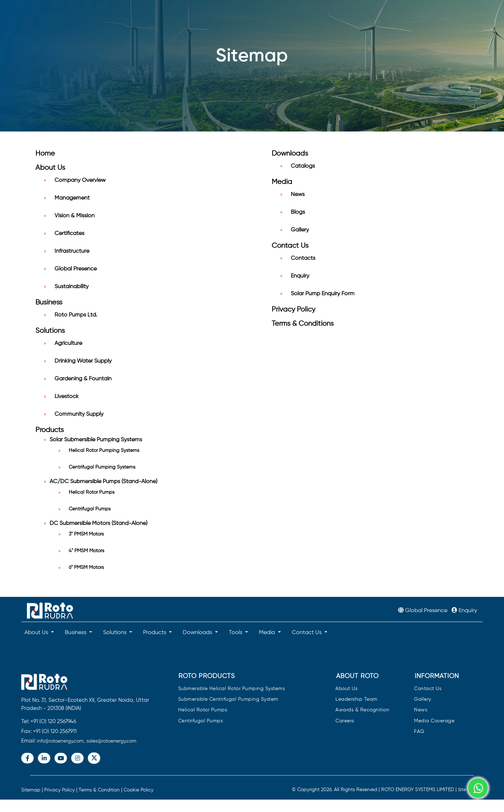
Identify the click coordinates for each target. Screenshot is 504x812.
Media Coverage (434, 721)
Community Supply (79, 414)
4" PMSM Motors (86, 551)
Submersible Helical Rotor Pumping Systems (232, 689)
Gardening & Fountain (83, 379)
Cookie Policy (138, 790)
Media (282, 182)
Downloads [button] (198, 633)
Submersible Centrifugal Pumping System (228, 699)
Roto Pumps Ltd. (76, 315)
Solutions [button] (115, 633)
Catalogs (303, 166)
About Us (50, 168)
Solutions (50, 331)
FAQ (419, 732)
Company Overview (80, 180)
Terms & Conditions (303, 324)
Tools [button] (236, 633)
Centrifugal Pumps (90, 509)
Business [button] (76, 633)
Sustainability (72, 287)
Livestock (67, 397)
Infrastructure (72, 251)
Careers (345, 721)
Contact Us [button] (307, 633)
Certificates (69, 234)
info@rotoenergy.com (60, 741)
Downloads (290, 154)
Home (45, 154)
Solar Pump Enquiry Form (323, 294)
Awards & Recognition (362, 710)
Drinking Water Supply (83, 361)
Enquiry (300, 276)
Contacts (303, 258)
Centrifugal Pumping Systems (102, 467)
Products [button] (155, 633)
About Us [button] (37, 633)
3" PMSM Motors (86, 534)
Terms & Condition (99, 790)
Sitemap (31, 790)
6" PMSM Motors (86, 567)
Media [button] (268, 633)
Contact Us (290, 246)
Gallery (300, 230)
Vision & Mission (75, 216)
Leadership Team (356, 699)
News (298, 195)
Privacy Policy (293, 310)
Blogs (298, 212)
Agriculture (68, 343)
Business (49, 303)
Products (50, 430)
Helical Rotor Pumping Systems (104, 450)
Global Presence (76, 269)
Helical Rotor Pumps (92, 492)
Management (72, 198)
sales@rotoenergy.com (111, 741)
